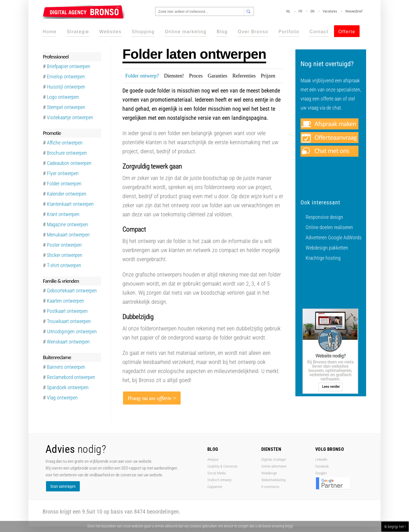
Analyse (213, 459)
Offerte (347, 32)
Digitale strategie (274, 459)
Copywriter (215, 487)
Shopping (143, 32)
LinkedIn (321, 459)
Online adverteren (274, 466)
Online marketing (186, 32)
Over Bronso (253, 32)
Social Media (217, 473)
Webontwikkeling (273, 480)
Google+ (321, 473)
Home (50, 32)
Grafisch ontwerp (219, 480)
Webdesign (269, 473)
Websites (110, 32)
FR (300, 11)
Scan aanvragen (63, 486)
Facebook (322, 466)
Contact (319, 32)
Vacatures (330, 11)
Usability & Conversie (222, 466)
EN (312, 11)
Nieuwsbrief (354, 11)
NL (288, 11)
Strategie (78, 32)
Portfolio (289, 32)
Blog (222, 32)
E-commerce (270, 487)
